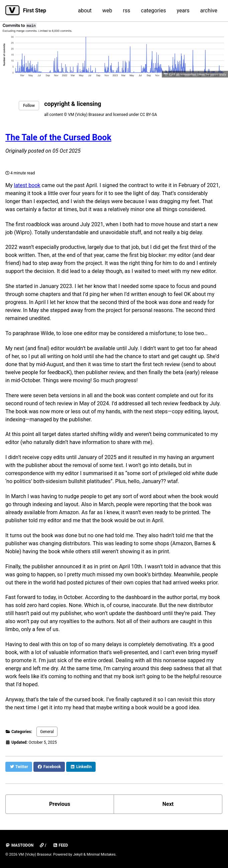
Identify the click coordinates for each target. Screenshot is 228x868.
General (47, 732)
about (85, 11)
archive (209, 11)
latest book (27, 185)
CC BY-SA (149, 115)
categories (154, 11)
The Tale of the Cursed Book (58, 137)
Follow (29, 106)
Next (168, 804)
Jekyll (78, 854)
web (107, 11)
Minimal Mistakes (101, 854)
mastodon (19, 845)
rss (127, 11)
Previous (60, 804)
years (183, 11)
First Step (35, 11)
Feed (61, 845)
